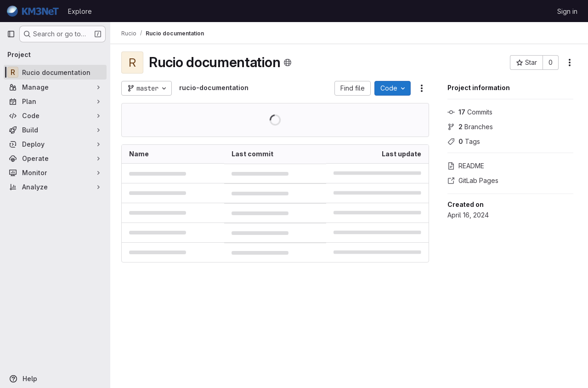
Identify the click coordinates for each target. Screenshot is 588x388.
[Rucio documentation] (55, 72)
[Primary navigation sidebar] (11, 34)
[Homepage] (33, 11)
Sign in (567, 11)
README (466, 166)
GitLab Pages (473, 180)
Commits (470, 112)
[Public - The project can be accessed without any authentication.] (288, 63)
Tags (464, 141)
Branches (470, 127)
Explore (80, 11)
